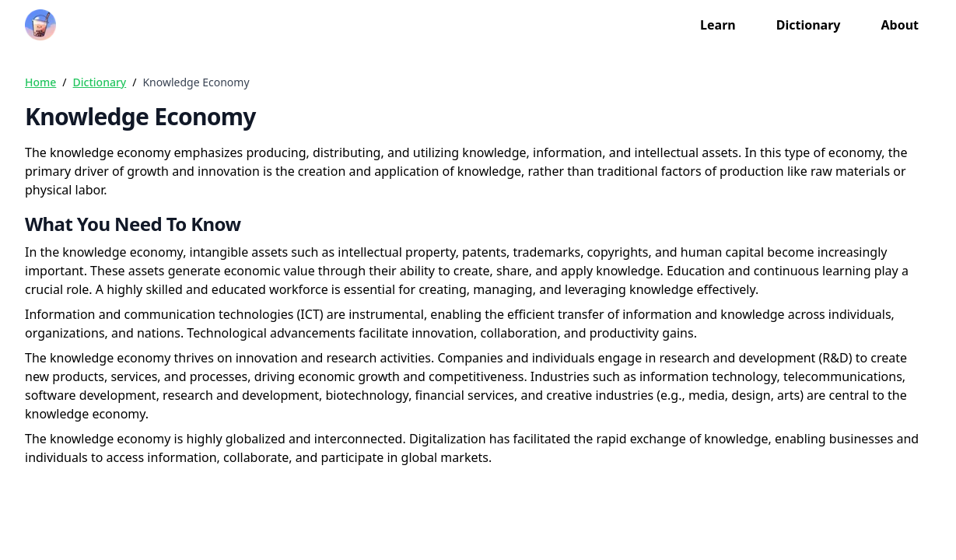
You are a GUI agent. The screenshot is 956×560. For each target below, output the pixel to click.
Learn (718, 25)
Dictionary (809, 25)
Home (40, 82)
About (900, 25)
